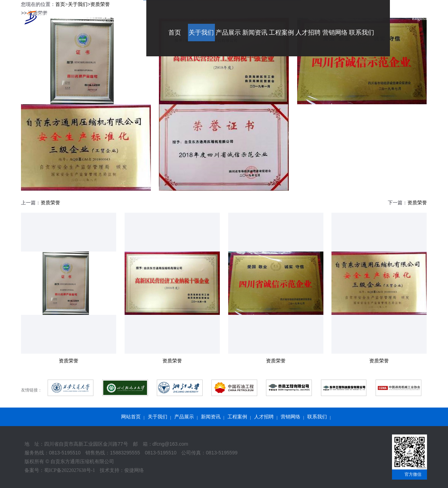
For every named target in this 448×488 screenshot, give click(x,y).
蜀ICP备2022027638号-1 (69, 470)
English (419, 18)
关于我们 (157, 417)
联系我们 (317, 417)
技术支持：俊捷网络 (122, 470)
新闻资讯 (211, 417)
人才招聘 (264, 417)
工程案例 (237, 417)
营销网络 (290, 417)
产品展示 (184, 417)
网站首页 (131, 417)
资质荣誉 (50, 203)
